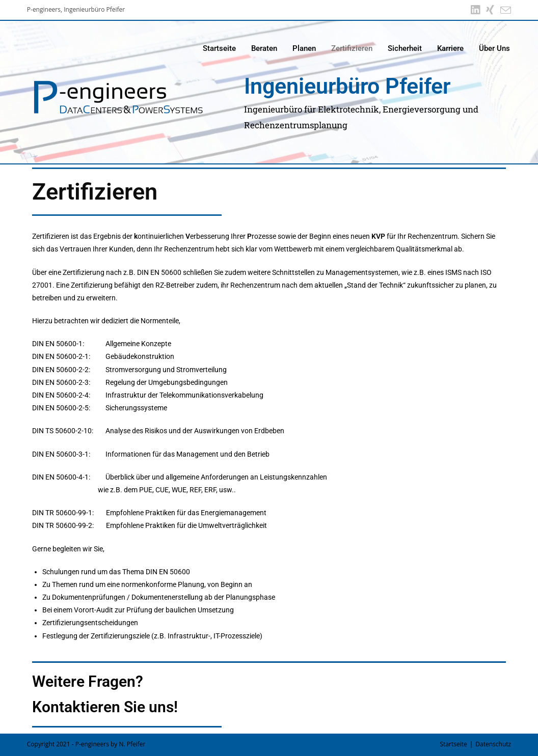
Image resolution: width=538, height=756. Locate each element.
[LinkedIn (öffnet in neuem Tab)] (475, 10)
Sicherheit (405, 48)
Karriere (450, 48)
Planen (304, 48)
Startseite (219, 48)
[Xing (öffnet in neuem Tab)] (490, 10)
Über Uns (494, 48)
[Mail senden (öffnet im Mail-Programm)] (504, 10)
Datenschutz (493, 744)
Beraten (264, 48)
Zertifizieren (352, 48)
